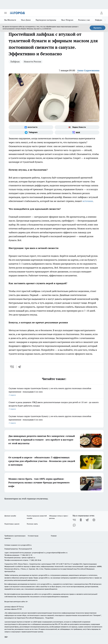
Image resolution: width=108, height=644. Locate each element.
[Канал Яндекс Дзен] (94, 520)
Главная (54, 536)
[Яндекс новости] (77, 127)
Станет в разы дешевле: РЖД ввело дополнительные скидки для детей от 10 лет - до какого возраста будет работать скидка (54, 406)
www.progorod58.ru (24, 545)
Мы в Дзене (26, 20)
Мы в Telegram (67, 20)
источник (88, 201)
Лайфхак (15, 62)
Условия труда (33, 536)
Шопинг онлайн (10, 516)
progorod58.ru (44, 575)
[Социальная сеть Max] (77, 132)
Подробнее (49, 618)
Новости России (32, 62)
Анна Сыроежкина (88, 70)
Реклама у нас (84, 20)
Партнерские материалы (46, 20)
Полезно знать (32, 524)
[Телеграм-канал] (31, 132)
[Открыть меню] (5, 13)
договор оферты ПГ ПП (13, 609)
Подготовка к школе (12, 524)
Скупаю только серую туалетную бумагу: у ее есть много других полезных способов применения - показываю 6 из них (54, 392)
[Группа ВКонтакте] (31, 127)
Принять (98, 28)
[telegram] (20, 367)
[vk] (12, 367)
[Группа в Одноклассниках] (81, 520)
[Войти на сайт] (101, 13)
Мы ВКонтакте (10, 20)
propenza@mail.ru (39, 553)
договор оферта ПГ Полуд (14, 607)
